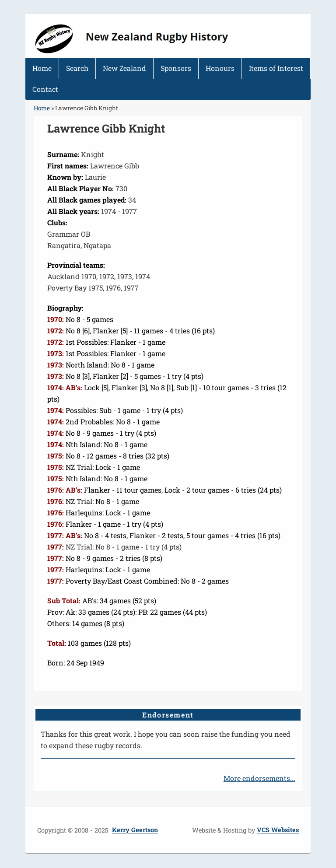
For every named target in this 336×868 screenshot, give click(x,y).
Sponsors (176, 68)
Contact (45, 89)
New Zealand (124, 68)
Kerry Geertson (135, 830)
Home (42, 68)
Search (77, 68)
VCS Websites (278, 830)
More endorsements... (259, 778)
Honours (220, 68)
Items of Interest (276, 68)
